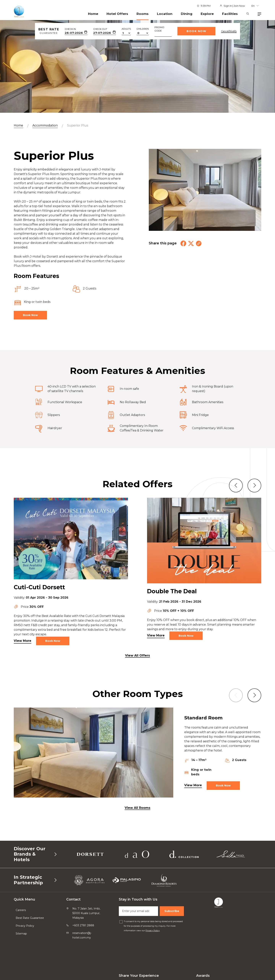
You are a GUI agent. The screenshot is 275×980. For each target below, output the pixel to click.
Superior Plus (78, 125)
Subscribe (172, 911)
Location (165, 14)
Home (93, 14)
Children (143, 29)
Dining (187, 14)
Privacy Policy (25, 926)
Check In (70, 29)
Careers (21, 910)
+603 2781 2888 (83, 925)
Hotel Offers (117, 14)
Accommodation (45, 125)
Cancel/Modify (229, 31)
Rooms (143, 14)
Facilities (230, 14)
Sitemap (21, 934)
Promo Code (159, 29)
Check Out (100, 29)
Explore (207, 14)
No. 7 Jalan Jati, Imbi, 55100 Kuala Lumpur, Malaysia (86, 913)
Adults (126, 29)
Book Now (196, 31)
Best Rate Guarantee (30, 918)
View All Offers (137, 655)
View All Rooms (137, 808)
